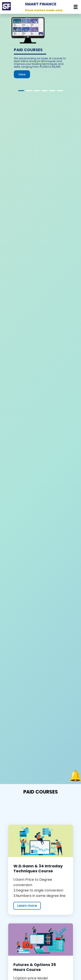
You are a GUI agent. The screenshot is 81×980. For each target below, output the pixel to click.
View (22, 77)
